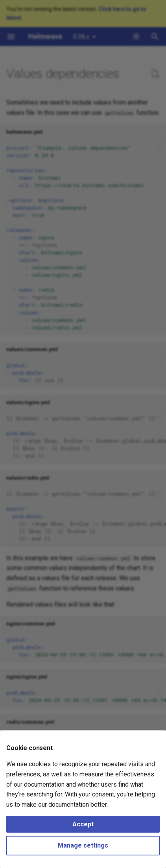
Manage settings (83, 845)
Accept (83, 824)
